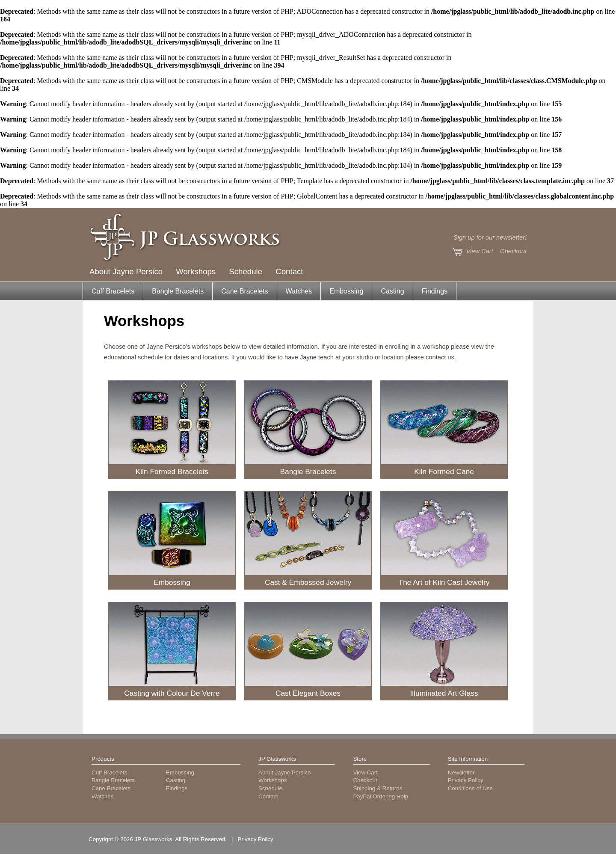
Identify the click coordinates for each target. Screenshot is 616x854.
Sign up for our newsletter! (490, 237)
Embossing (346, 291)
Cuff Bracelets (113, 291)
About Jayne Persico (126, 271)
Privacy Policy (466, 780)
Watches (299, 291)
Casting (392, 291)
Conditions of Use (470, 788)
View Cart (480, 251)
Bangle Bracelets (178, 291)
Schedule (246, 271)
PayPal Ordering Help (381, 796)
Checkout (513, 251)
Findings (435, 291)
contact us (440, 357)
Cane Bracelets (244, 291)
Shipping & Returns (378, 788)
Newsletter (461, 772)
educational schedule (133, 357)
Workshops (196, 271)
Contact (289, 271)
